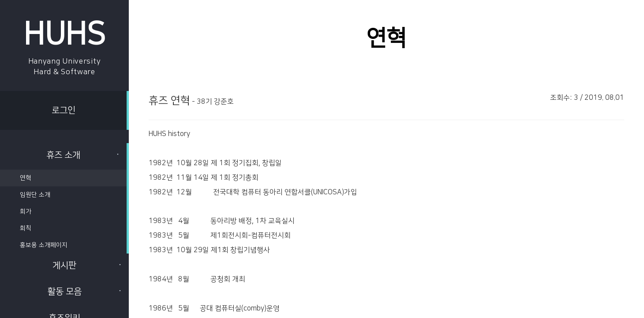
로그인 (64, 110)
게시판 (87, 265)
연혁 (26, 178)
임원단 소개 (35, 195)
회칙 (26, 228)
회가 (26, 212)
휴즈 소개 (83, 155)
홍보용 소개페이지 (44, 245)
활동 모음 (85, 291)
